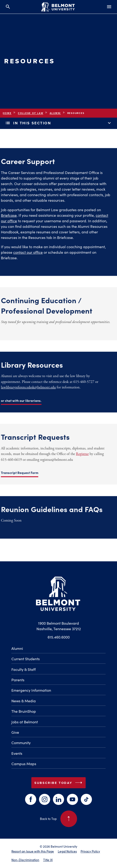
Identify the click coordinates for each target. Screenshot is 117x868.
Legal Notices (67, 851)
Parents (18, 680)
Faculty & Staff (24, 669)
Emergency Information (31, 690)
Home (7, 113)
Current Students (26, 659)
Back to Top (58, 819)
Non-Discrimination (25, 860)
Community (21, 743)
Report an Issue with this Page (33, 851)
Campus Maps (24, 764)
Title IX (48, 860)
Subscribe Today (59, 783)
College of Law (31, 113)
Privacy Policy (90, 851)
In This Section (58, 123)
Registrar (61, 455)
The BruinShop (24, 711)
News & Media (24, 701)
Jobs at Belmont (25, 722)
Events (17, 753)
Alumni (55, 113)
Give (15, 732)
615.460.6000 (59, 637)
